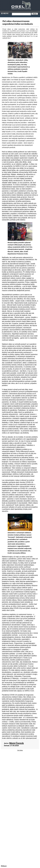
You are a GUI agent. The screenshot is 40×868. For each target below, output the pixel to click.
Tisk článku (20, 750)
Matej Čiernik (17, 743)
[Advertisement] (20, 769)
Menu (5, 13)
